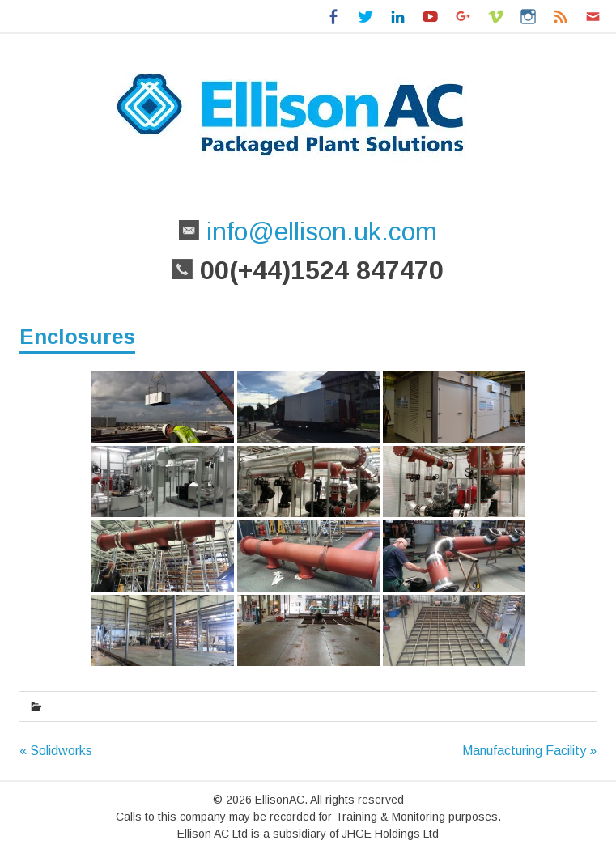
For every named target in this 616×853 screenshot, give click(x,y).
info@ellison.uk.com (318, 231)
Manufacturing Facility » (529, 751)
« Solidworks (56, 751)
